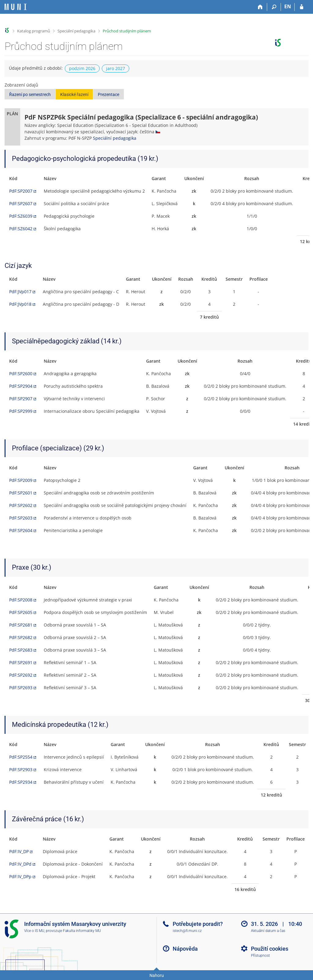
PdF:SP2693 (21, 688)
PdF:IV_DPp (20, 876)
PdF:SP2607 (21, 203)
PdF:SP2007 (21, 191)
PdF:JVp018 (20, 304)
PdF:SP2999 (21, 411)
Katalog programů (34, 31)
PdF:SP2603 (21, 518)
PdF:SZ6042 (21, 229)
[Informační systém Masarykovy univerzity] (16, 7)
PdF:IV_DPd (20, 864)
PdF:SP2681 (21, 625)
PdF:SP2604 (21, 530)
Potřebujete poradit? (198, 924)
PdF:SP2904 (21, 386)
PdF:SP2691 (21, 662)
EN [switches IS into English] (288, 6)
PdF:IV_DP (19, 851)
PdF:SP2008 (21, 600)
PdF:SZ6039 (21, 216)
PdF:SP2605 (21, 612)
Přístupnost (260, 956)
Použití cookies (270, 949)
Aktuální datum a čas (268, 931)
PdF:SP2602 (21, 505)
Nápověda (185, 949)
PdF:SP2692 (21, 675)
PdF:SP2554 (21, 757)
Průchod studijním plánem (127, 31)
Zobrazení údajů (21, 85)
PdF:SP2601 (21, 493)
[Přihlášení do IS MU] (302, 7)
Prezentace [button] (109, 94)
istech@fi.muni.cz (187, 931)
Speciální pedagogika (76, 31)
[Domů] (260, 7)
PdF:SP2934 (21, 782)
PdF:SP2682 (21, 637)
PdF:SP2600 (21, 374)
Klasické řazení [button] (74, 94)
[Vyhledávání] (274, 7)
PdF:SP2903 (21, 769)
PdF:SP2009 (21, 480)
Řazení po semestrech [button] (30, 94)
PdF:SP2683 (21, 650)
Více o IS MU (34, 931)
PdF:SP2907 (21, 399)
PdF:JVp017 (20, 292)
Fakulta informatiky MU (82, 931)
